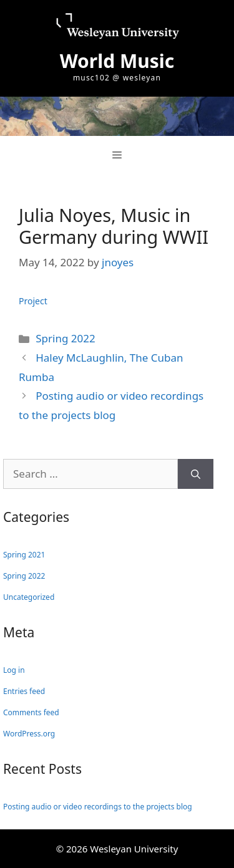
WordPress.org (29, 734)
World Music (117, 61)
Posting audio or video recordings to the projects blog (98, 807)
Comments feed (31, 712)
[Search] (196, 474)
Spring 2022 (65, 338)
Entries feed (24, 691)
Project (33, 301)
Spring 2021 (24, 555)
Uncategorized (29, 597)
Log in (14, 670)
